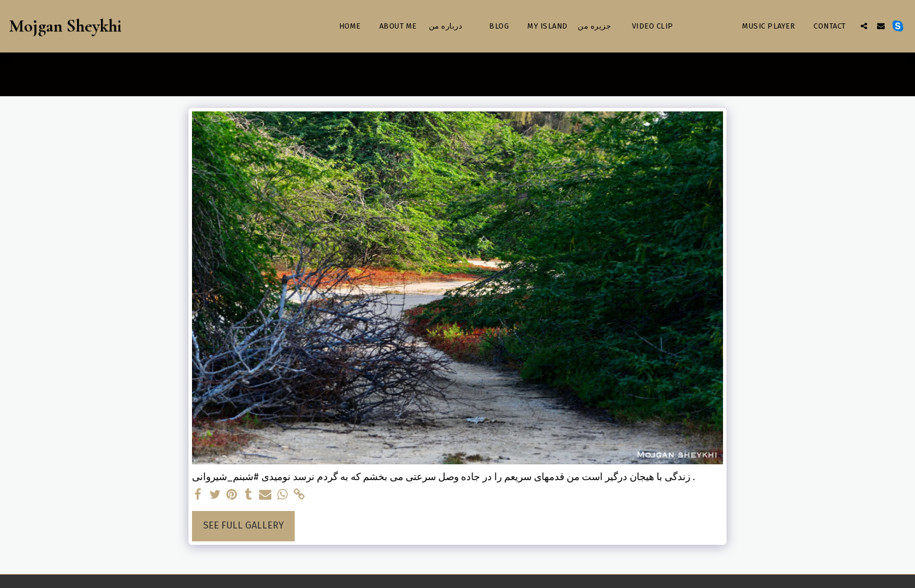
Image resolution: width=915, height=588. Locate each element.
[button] (864, 26)
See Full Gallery (243, 525)
